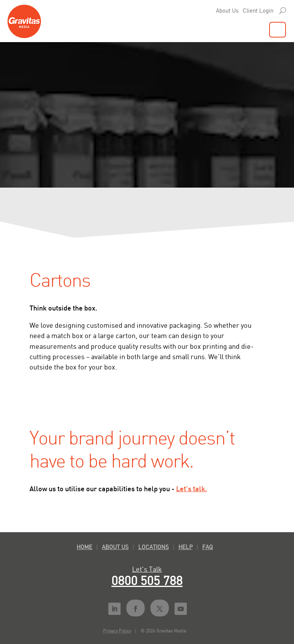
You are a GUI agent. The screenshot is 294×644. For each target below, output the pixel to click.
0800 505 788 (147, 580)
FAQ (207, 547)
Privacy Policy (117, 631)
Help (185, 547)
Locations (154, 547)
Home (84, 547)
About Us (227, 11)
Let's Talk (147, 569)
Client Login (258, 11)
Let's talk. (192, 489)
